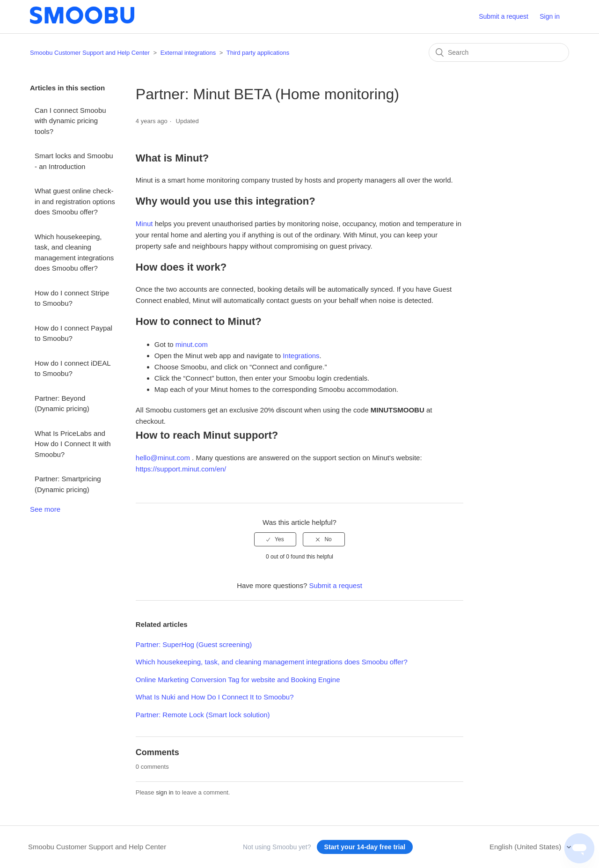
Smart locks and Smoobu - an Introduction (74, 161)
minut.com (192, 344)
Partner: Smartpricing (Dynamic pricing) (68, 484)
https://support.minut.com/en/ (181, 469)
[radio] (275, 539)
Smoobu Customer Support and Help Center (90, 53)
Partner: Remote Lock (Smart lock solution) (203, 715)
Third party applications (258, 53)
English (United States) (526, 847)
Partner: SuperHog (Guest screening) (194, 644)
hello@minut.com (163, 458)
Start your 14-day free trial (365, 847)
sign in (165, 792)
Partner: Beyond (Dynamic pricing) (62, 404)
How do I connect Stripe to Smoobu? (72, 298)
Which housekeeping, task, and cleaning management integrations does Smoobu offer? (74, 253)
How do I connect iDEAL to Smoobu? (73, 368)
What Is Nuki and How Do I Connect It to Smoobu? (215, 697)
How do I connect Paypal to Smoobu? (73, 333)
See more (45, 509)
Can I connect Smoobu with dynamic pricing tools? (70, 121)
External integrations (188, 53)
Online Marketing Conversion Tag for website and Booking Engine (238, 680)
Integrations (301, 356)
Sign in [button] (550, 16)
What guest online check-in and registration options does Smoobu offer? (75, 201)
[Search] (499, 52)
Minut (144, 224)
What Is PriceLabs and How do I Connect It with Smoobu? (73, 444)
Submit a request (504, 16)
